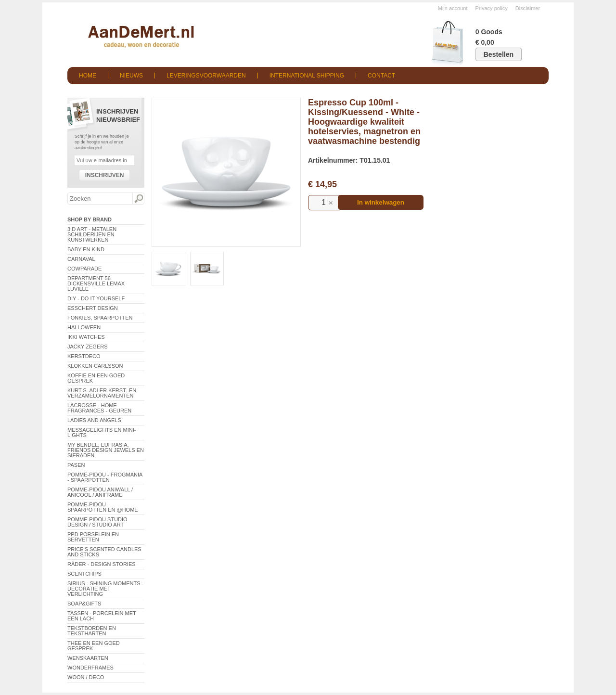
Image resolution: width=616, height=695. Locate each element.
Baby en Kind (86, 249)
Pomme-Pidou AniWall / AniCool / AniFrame (100, 492)
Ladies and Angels (94, 420)
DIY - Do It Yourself (96, 298)
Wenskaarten (88, 658)
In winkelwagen (381, 202)
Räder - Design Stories (102, 564)
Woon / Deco (86, 677)
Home (88, 76)
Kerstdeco (84, 356)
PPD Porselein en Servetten (93, 537)
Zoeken (138, 199)
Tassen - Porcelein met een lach (102, 616)
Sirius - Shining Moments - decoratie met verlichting (105, 589)
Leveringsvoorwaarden (206, 76)
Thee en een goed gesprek (94, 646)
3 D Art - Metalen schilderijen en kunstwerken (92, 234)
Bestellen (499, 54)
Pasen (76, 465)
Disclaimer (528, 8)
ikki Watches (86, 337)
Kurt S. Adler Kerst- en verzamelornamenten (102, 393)
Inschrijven (105, 175)
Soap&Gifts (84, 604)
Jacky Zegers (88, 347)
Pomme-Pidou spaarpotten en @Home (103, 507)
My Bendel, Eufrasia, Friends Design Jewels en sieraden (106, 450)
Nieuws (131, 76)
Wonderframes (90, 668)
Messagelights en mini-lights (102, 432)
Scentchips (84, 574)
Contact (381, 76)
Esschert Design (93, 308)
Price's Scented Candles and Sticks (104, 552)
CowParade (84, 269)
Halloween (84, 327)
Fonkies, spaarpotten (100, 318)
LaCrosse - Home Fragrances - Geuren (99, 408)
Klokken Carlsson (95, 366)
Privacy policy (492, 8)
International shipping (307, 76)
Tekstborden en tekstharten (92, 631)
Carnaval (81, 259)
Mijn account (453, 8)
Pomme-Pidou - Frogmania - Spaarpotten (105, 477)
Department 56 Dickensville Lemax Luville (96, 283)
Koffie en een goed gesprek (96, 378)
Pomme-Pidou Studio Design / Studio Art (97, 522)
